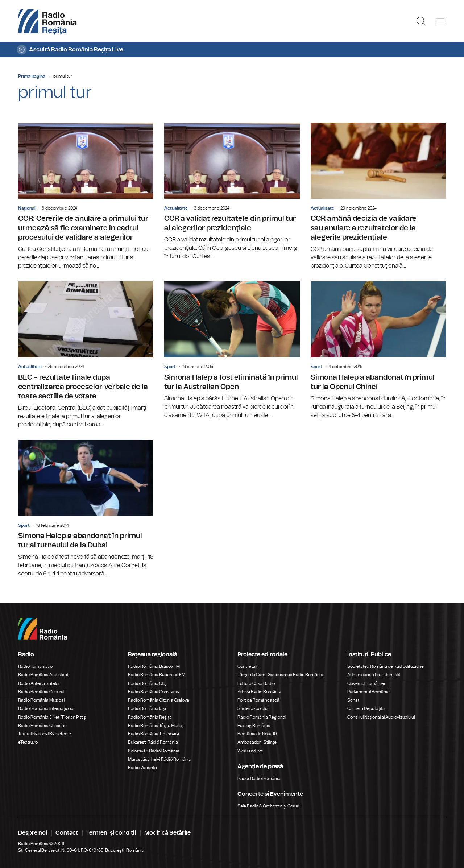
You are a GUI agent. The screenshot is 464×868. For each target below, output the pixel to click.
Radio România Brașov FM (154, 666)
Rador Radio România (259, 778)
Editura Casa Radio (256, 683)
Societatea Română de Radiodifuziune (386, 666)
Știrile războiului (253, 708)
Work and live (250, 751)
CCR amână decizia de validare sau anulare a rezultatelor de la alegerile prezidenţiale (378, 196)
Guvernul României (366, 683)
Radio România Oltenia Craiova (159, 700)
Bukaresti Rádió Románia (153, 742)
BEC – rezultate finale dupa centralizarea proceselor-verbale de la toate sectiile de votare (86, 355)
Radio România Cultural (41, 692)
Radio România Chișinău (42, 726)
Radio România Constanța (154, 692)
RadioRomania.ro (35, 666)
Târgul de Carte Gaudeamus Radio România (280, 675)
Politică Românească (258, 700)
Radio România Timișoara (154, 734)
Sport (170, 367)
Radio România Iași (147, 708)
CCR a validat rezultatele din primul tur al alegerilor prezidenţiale (232, 192)
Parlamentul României (369, 692)
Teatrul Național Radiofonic (45, 734)
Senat (353, 700)
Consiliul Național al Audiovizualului (381, 717)
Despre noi (33, 833)
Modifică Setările (167, 833)
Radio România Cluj (147, 683)
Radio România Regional (262, 717)
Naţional (27, 208)
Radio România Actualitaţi (44, 675)
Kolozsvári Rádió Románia (154, 751)
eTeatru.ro (28, 742)
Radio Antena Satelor (39, 683)
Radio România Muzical (41, 700)
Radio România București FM (157, 675)
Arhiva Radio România (259, 692)
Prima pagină (32, 76)
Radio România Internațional (46, 708)
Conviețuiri (248, 666)
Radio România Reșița (150, 717)
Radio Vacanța (142, 768)
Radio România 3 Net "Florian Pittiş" (53, 717)
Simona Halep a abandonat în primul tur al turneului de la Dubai (86, 509)
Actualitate (176, 208)
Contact (67, 833)
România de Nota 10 (257, 734)
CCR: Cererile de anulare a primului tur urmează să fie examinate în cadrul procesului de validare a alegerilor (86, 196)
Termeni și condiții (111, 833)
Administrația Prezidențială (374, 675)
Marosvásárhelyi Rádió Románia (160, 759)
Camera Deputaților (366, 708)
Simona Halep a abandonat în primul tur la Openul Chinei (378, 350)
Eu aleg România (254, 726)
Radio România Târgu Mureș (156, 726)
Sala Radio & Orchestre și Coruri (268, 806)
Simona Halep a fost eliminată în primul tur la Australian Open (232, 350)
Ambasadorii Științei (258, 742)
